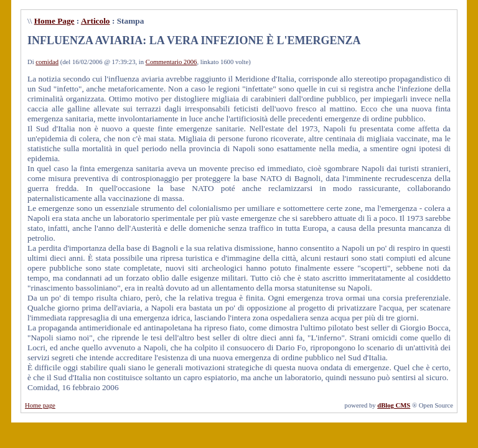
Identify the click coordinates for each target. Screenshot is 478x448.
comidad (47, 62)
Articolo (96, 21)
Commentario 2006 (171, 62)
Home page (40, 405)
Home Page (54, 21)
